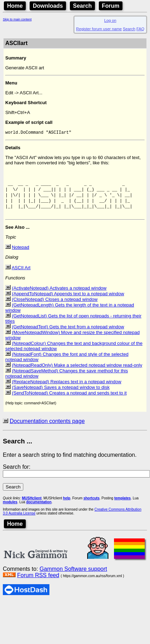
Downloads (48, 6)
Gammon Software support (73, 577)
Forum (111, 6)
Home (15, 6)
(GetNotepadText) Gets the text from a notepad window (68, 335)
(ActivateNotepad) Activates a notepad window (59, 296)
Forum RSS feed (38, 584)
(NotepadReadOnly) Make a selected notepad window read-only (77, 374)
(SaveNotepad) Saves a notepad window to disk (61, 396)
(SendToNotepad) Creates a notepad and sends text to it (69, 401)
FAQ (140, 29)
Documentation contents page (47, 430)
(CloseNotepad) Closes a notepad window (55, 308)
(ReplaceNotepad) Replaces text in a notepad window (67, 390)
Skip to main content (17, 19)
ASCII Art (21, 276)
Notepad (21, 256)
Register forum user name (99, 29)
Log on (110, 20)
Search (82, 6)
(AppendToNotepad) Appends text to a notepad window (68, 302)
